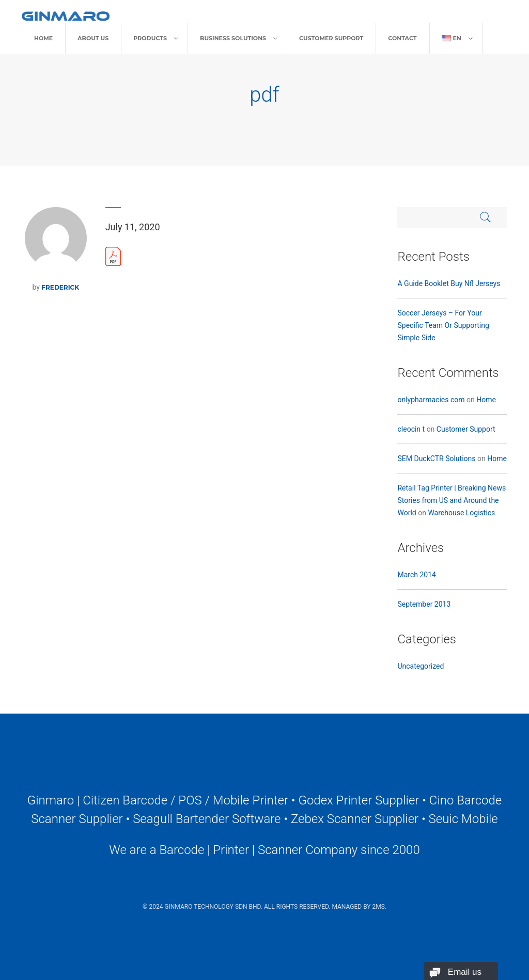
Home (43, 38)
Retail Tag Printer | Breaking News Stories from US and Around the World (452, 500)
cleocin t (411, 429)
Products (150, 38)
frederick (60, 287)
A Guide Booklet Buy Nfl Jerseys (449, 283)
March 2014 (416, 575)
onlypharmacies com (431, 400)
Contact (402, 38)
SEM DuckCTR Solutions (436, 459)
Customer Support (331, 38)
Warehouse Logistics (461, 513)
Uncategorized (421, 666)
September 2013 (424, 604)
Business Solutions (233, 38)
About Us (93, 38)
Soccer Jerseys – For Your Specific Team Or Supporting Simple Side (443, 325)
